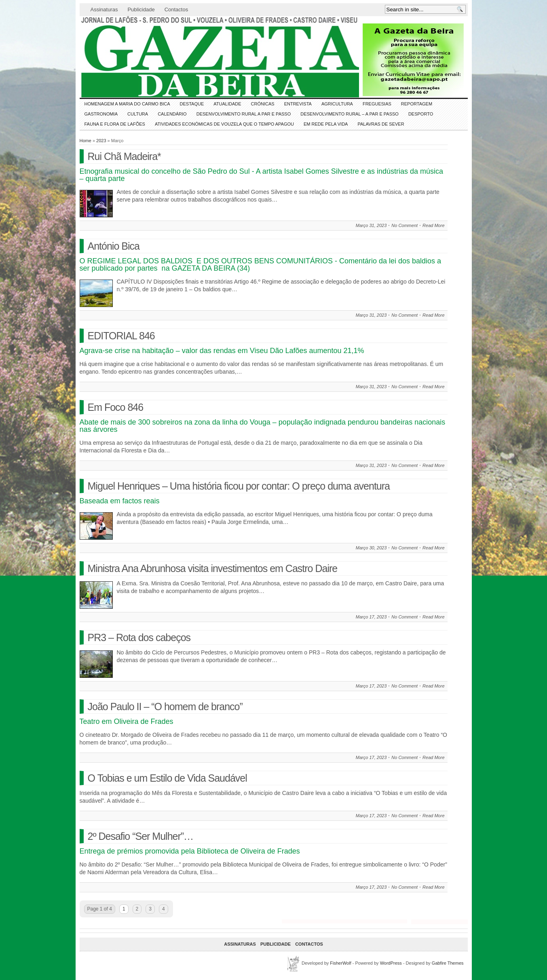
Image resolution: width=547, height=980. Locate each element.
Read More (433, 225)
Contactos (176, 9)
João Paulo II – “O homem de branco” (165, 707)
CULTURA (138, 114)
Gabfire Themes (448, 963)
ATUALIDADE (227, 104)
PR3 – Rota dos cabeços (139, 637)
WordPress (391, 963)
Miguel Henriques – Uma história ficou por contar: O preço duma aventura (239, 486)
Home (86, 141)
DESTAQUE (192, 104)
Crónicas (263, 104)
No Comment (404, 225)
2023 (101, 141)
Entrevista (298, 104)
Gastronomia (101, 114)
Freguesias (377, 104)
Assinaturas (104, 9)
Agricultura (337, 104)
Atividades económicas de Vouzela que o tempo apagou (224, 124)
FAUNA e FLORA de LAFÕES (115, 124)
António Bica (114, 246)
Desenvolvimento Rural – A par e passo (350, 114)
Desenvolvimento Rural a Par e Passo (244, 114)
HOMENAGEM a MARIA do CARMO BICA (127, 104)
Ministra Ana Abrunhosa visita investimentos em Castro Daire (213, 568)
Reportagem (417, 104)
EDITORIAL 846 (121, 336)
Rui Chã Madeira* (124, 156)
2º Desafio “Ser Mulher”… (141, 836)
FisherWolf (340, 963)
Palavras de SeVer (381, 124)
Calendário (172, 114)
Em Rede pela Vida (326, 124)
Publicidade (141, 9)
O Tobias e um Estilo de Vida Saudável (167, 778)
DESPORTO (421, 114)
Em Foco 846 (116, 407)
